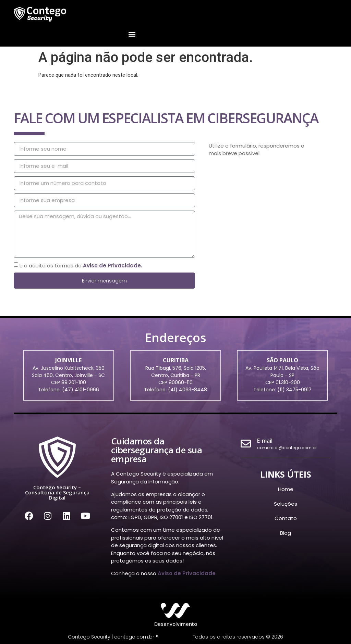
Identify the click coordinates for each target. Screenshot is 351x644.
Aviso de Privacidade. (113, 265)
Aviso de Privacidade (187, 573)
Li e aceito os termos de (81, 265)
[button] (132, 34)
